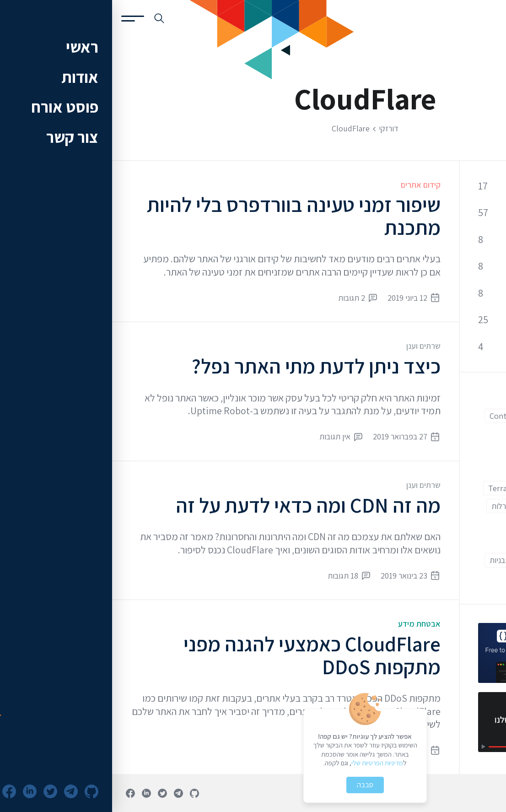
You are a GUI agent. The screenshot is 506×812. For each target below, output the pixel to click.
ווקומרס (471, 524)
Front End (465, 452)
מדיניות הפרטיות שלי (265, 763)
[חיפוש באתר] (47, 18)
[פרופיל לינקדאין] (34, 793)
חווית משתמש (462, 542)
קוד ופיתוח (457, 212)
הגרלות (390, 506)
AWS (475, 398)
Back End (438, 398)
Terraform (394, 488)
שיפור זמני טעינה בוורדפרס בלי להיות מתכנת (182, 216)
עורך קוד (425, 560)
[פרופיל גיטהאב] (82, 793)
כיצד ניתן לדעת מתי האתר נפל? (204, 366)
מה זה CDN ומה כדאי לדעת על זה (196, 505)
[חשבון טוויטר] (50, 793)
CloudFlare (464, 416)
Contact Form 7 (404, 416)
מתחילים (414, 542)
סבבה (253, 785)
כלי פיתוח (458, 320)
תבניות (388, 560)
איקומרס (428, 506)
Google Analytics (454, 488)
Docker (470, 434)
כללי (467, 186)
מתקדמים (467, 560)
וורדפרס (433, 524)
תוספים (471, 578)
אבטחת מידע (307, 624)
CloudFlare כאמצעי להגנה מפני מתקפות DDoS (200, 655)
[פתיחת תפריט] (21, 19)
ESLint (433, 434)
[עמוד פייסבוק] (18, 793)
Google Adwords (454, 470)
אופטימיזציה (453, 266)
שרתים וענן (311, 346)
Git (429, 452)
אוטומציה (469, 506)
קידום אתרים (309, 185)
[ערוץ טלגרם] (66, 793)
